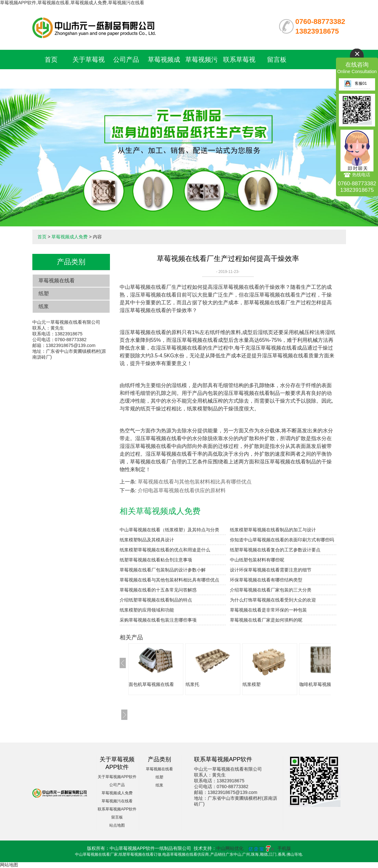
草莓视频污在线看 (117, 801)
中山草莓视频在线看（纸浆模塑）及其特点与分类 (169, 530)
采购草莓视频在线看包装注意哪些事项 (158, 620)
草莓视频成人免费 (70, 237)
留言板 (277, 60)
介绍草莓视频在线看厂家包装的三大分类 (271, 590)
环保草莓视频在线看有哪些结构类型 (266, 580)
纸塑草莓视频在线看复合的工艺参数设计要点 (275, 550)
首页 (51, 60)
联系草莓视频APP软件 (117, 809)
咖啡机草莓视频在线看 (322, 684)
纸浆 (44, 306)
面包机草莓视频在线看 (151, 684)
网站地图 (9, 865)
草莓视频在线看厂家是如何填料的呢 (266, 620)
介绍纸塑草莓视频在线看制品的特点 (156, 600)
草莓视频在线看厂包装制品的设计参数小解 (163, 570)
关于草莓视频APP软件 (117, 777)
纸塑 (44, 293)
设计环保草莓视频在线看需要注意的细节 (271, 570)
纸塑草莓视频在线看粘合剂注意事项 (156, 560)
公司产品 (126, 60)
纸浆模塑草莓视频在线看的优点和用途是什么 (165, 550)
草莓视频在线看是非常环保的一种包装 (268, 610)
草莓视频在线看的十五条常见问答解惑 (158, 590)
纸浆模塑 (252, 684)
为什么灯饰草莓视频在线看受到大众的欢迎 (273, 600)
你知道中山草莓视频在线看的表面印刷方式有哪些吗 (282, 540)
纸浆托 (192, 684)
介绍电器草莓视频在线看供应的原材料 (182, 490)
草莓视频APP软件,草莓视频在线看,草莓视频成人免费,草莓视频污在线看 (72, 3)
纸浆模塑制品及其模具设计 (147, 540)
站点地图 (117, 825)
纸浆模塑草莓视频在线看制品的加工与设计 (273, 530)
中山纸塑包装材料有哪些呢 (257, 560)
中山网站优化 (230, 848)
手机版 (284, 848)
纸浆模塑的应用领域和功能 (147, 610)
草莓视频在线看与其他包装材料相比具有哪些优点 (195, 482)
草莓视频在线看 (57, 281)
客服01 (355, 83)
